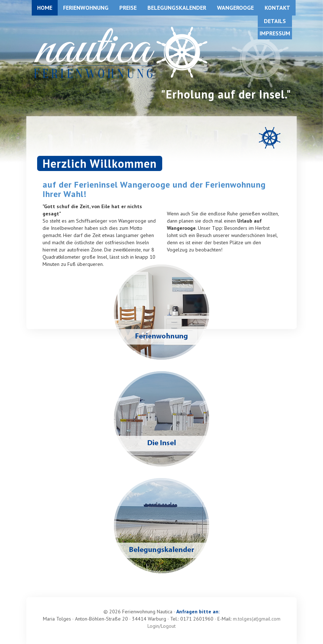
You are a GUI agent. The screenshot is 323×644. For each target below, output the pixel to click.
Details (275, 21)
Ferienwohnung (86, 8)
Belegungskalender (177, 8)
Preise (128, 8)
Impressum (275, 33)
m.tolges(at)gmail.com (257, 619)
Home (45, 8)
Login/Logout (161, 626)
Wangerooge (235, 8)
